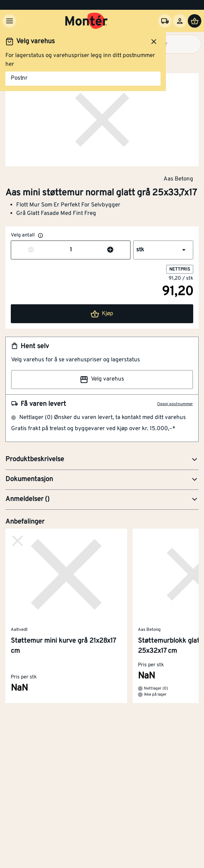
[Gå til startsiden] (86, 21)
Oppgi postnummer (175, 404)
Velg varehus (102, 380)
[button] (163, 250)
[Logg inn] (180, 21)
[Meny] (9, 21)
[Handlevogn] (195, 21)
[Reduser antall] (31, 250)
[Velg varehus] (165, 21)
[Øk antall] (110, 250)
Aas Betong (178, 179)
